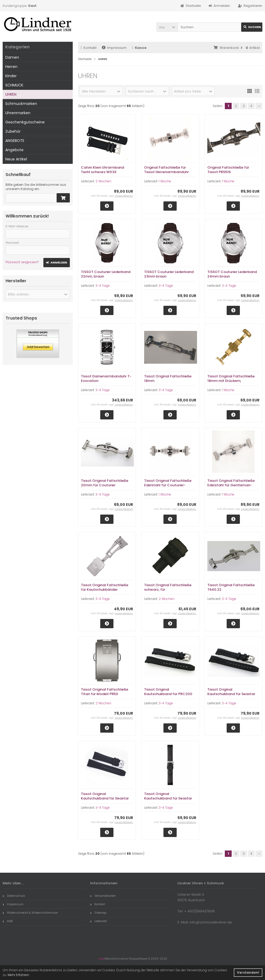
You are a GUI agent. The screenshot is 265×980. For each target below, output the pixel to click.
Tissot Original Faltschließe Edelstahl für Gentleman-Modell (231, 485)
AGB (8, 921)
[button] (167, 27)
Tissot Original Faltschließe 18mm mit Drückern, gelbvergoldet (231, 381)
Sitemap (98, 913)
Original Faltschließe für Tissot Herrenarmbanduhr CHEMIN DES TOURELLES (166, 172)
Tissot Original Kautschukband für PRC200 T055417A (168, 694)
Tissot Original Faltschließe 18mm (168, 378)
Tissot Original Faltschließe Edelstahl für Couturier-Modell (168, 485)
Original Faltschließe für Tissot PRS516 (228, 170)
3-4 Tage (103, 286)
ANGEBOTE (15, 141)
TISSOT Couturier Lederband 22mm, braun (106, 274)
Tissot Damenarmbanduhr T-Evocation (106, 378)
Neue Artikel (16, 159)
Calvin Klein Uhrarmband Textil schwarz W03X (102, 170)
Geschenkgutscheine (25, 122)
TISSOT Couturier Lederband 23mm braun (169, 274)
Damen (12, 57)
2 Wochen (103, 181)
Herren (11, 67)
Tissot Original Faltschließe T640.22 (231, 587)
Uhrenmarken (18, 113)
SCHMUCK (14, 85)
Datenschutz (14, 896)
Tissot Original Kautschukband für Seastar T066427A (105, 798)
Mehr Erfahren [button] (18, 975)
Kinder (11, 76)
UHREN (11, 94)
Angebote (14, 150)
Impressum (114, 48)
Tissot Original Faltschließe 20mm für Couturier (105, 483)
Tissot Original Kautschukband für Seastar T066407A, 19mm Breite (231, 694)
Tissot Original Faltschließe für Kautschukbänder (105, 587)
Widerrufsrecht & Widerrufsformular (30, 913)
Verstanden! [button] (248, 972)
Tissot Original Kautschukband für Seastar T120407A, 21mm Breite (168, 798)
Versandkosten (124, 196)
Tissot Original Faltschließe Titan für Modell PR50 (105, 692)
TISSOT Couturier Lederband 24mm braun (232, 274)
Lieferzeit (99, 921)
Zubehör (13, 131)
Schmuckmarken (21, 104)
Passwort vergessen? (22, 262)
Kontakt (89, 48)
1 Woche (165, 181)
